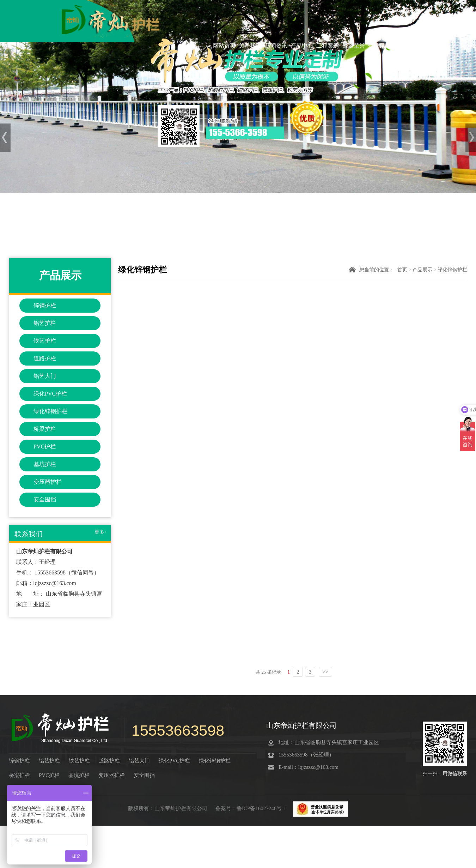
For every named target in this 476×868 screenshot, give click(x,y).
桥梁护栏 (45, 429)
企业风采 (379, 45)
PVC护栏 (45, 447)
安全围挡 (45, 499)
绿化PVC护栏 (50, 394)
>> (325, 672)
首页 (402, 270)
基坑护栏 (45, 464)
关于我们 (250, 45)
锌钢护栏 (45, 305)
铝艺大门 (45, 376)
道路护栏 (45, 358)
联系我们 (405, 45)
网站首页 (224, 45)
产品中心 (302, 45)
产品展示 (422, 270)
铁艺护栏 (45, 341)
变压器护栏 (48, 482)
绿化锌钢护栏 (50, 411)
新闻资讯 (276, 45)
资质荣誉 (354, 45)
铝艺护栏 (45, 323)
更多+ (101, 532)
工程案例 (328, 45)
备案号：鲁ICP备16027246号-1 (252, 808)
